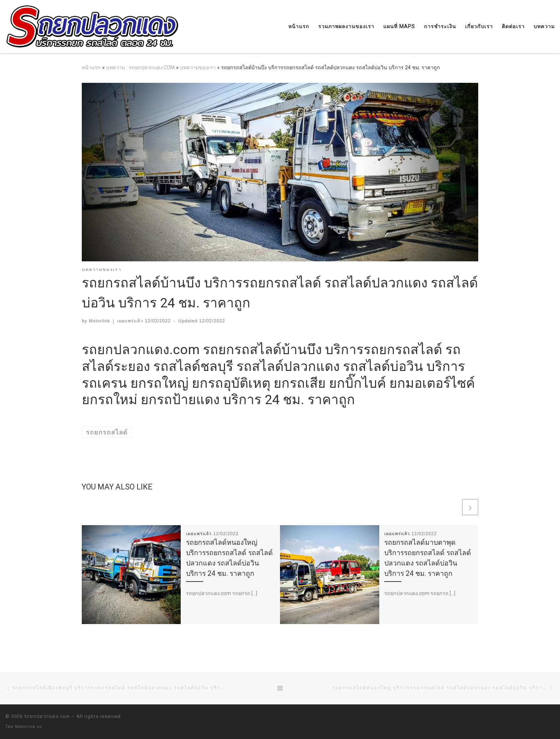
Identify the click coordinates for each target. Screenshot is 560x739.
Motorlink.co (28, 727)
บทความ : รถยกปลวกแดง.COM (140, 67)
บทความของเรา (198, 67)
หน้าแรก (91, 67)
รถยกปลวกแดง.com (47, 716)
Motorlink (100, 321)
